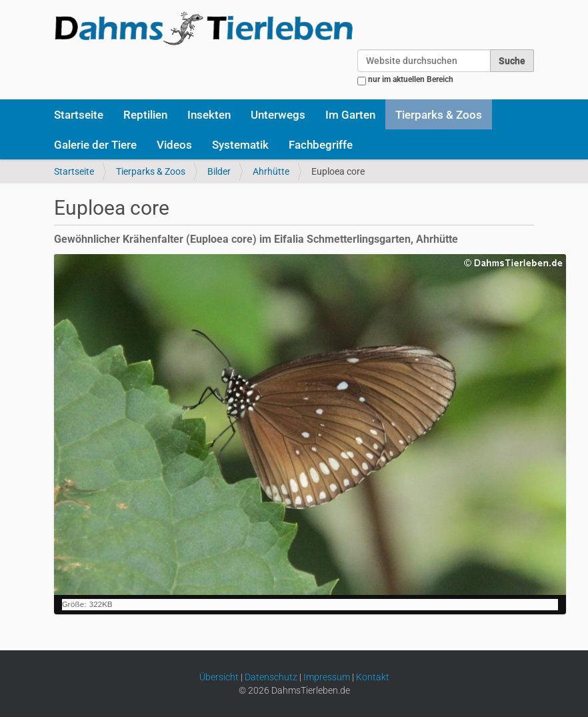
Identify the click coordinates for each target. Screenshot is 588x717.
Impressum (327, 677)
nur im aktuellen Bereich (411, 79)
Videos (174, 145)
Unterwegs (278, 115)
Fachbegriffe (321, 145)
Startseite (79, 115)
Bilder (219, 171)
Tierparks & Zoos (439, 115)
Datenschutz (271, 677)
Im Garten (350, 115)
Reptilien (145, 115)
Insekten (209, 115)
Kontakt (373, 677)
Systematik (240, 145)
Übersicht (219, 677)
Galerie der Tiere (95, 145)
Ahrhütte (271, 171)
